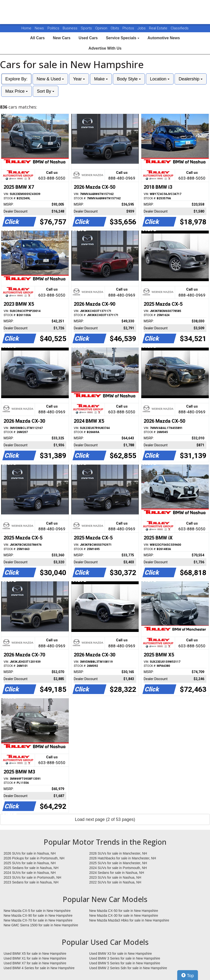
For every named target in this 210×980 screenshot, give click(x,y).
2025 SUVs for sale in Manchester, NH (118, 863)
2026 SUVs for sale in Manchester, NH (118, 853)
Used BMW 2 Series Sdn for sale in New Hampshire (128, 968)
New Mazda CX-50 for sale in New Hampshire (124, 911)
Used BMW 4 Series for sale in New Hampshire (39, 968)
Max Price (17, 91)
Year (79, 79)
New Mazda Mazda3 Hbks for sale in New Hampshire (129, 920)
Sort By (46, 91)
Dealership (191, 79)
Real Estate (159, 28)
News (39, 28)
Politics (53, 28)
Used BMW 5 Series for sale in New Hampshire (125, 963)
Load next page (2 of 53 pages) (105, 819)
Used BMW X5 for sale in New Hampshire (35, 954)
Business (71, 28)
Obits (115, 28)
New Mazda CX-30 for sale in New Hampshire (124, 915)
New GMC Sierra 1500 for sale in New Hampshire (41, 925)
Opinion (102, 28)
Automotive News (164, 38)
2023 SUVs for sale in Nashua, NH (115, 877)
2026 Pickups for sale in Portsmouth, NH (34, 858)
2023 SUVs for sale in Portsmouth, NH (32, 877)
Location (160, 79)
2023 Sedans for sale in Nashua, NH (31, 882)
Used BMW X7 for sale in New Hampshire (35, 963)
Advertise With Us (105, 48)
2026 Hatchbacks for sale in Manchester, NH (123, 858)
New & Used (50, 79)
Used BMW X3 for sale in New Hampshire (121, 954)
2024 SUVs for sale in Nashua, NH (30, 873)
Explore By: (16, 79)
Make (101, 79)
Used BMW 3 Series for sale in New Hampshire (125, 958)
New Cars (62, 38)
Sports (87, 28)
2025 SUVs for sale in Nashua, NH (30, 863)
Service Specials (123, 38)
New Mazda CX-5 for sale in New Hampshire (37, 911)
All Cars (37, 38)
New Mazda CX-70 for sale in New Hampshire (38, 920)
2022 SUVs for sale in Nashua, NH (115, 882)
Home (26, 28)
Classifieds (180, 28)
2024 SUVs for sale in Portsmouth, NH (118, 868)
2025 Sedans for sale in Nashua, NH (31, 868)
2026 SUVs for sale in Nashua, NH (30, 853)
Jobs (142, 28)
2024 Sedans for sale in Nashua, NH (117, 873)
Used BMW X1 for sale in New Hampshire (35, 958)
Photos (129, 28)
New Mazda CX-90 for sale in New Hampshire (38, 915)
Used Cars (88, 38)
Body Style (129, 79)
